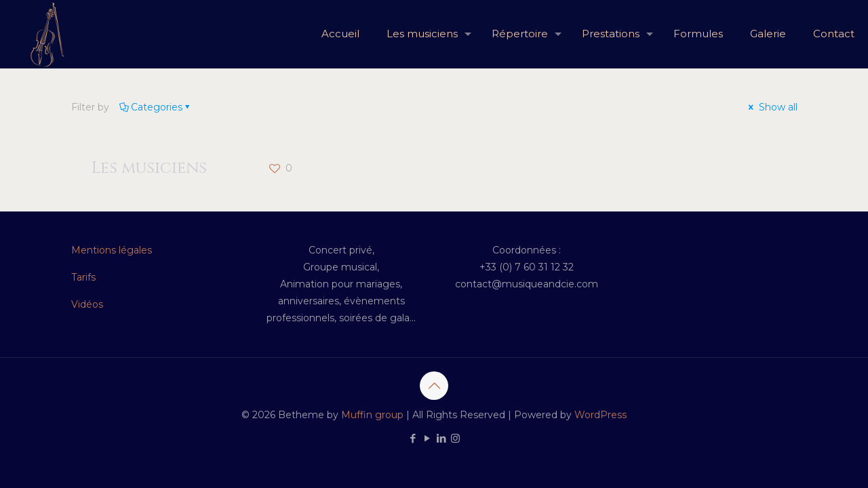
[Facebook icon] (413, 438)
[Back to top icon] (434, 386)
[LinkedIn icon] (441, 438)
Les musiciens (149, 168)
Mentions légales (112, 250)
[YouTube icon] (427, 438)
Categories (156, 107)
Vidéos (87, 304)
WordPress (600, 415)
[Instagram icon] (455, 438)
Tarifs (83, 277)
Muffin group (372, 415)
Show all (772, 107)
